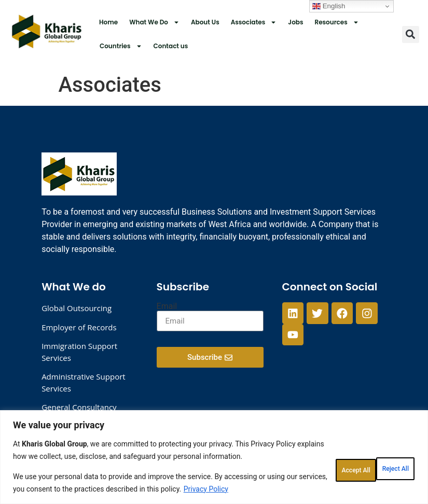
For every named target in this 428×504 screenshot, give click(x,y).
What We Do (154, 22)
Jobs (295, 22)
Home (108, 22)
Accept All (383, 454)
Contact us (171, 46)
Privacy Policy (58, 489)
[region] (214, 445)
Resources (336, 22)
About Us (205, 22)
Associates (254, 22)
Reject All (317, 454)
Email (167, 306)
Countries (121, 46)
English (329, 6)
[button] (411, 34)
